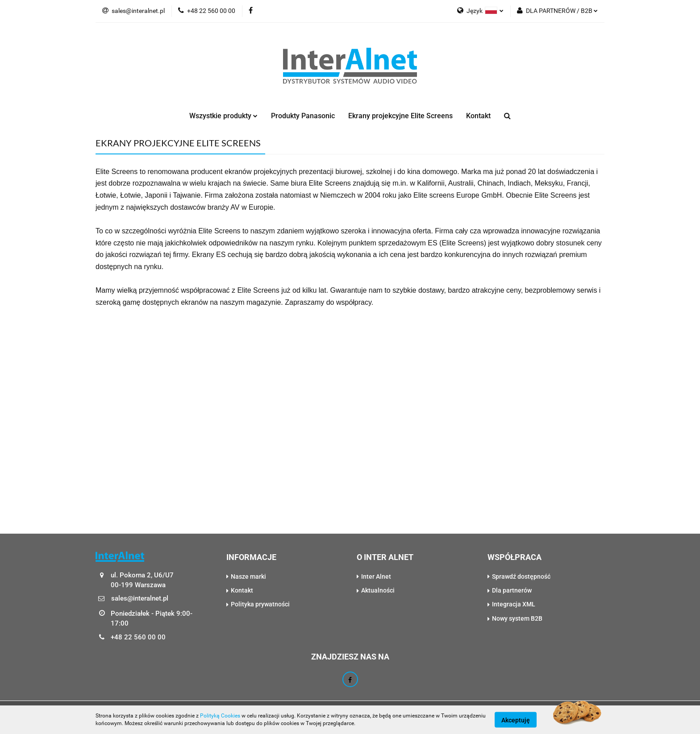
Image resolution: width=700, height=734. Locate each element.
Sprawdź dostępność (521, 576)
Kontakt (478, 116)
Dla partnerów (512, 590)
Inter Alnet (376, 576)
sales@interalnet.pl (133, 11)
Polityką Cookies (220, 716)
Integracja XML (514, 604)
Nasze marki (248, 576)
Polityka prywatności (260, 604)
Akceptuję (516, 720)
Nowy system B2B (517, 618)
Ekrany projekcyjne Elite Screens (400, 116)
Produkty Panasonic (303, 116)
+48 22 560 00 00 (207, 11)
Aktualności (378, 590)
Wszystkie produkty (223, 116)
